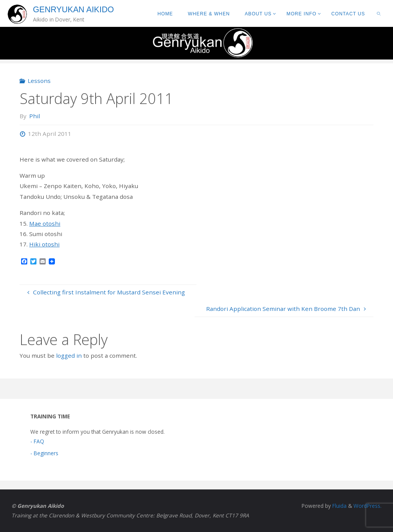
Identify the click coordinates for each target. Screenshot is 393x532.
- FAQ (37, 441)
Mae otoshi (45, 223)
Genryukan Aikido (73, 10)
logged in (69, 355)
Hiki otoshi (44, 244)
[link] (379, 13)
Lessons (39, 81)
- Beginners (44, 453)
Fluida (339, 506)
